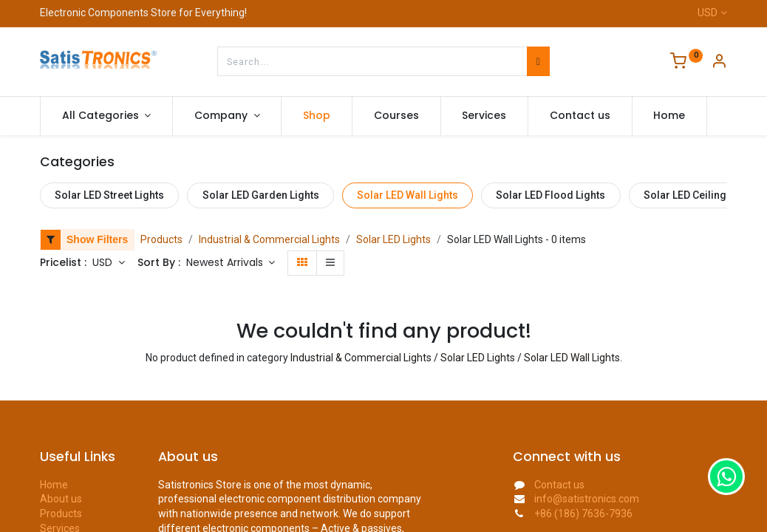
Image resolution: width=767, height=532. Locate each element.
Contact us (559, 485)
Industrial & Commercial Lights (269, 239)
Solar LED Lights (393, 239)
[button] (231, 263)
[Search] (538, 61)
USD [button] (104, 262)
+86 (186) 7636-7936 (583, 514)
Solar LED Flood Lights (550, 195)
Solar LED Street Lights (109, 195)
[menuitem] (317, 116)
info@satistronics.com (587, 499)
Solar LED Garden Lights (261, 195)
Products (161, 239)
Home (54, 485)
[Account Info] (719, 63)
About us (61, 499)
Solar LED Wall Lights (408, 195)
